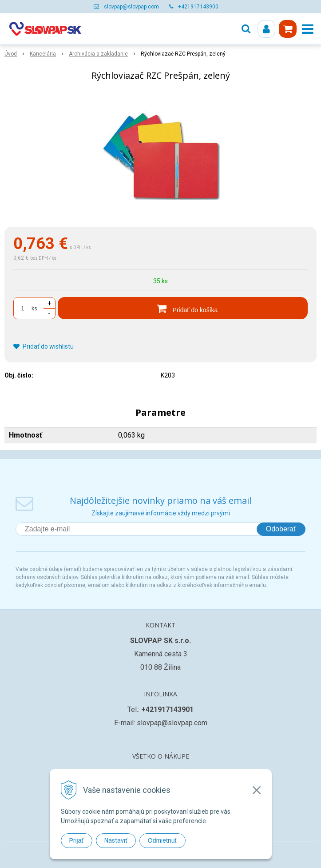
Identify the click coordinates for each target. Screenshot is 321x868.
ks (34, 309)
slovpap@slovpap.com (131, 7)
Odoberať (281, 529)
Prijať (77, 840)
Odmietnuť (162, 840)
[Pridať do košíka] (183, 308)
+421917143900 (198, 7)
